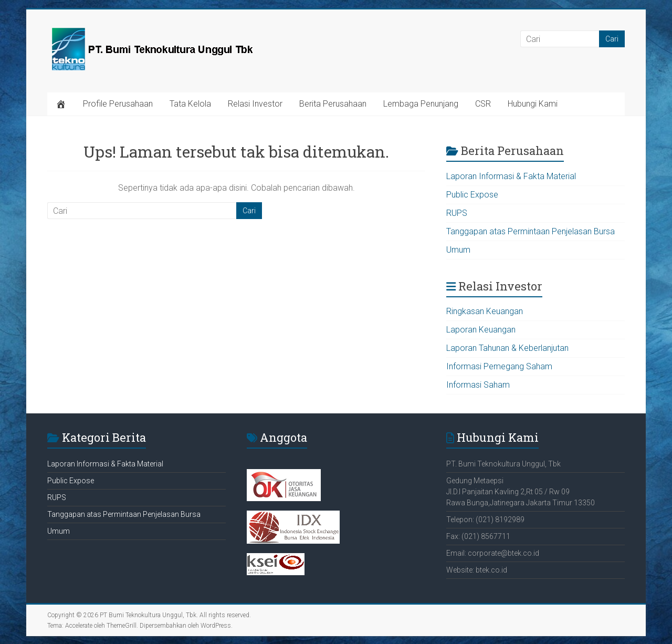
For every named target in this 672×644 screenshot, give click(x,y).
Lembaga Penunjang (421, 104)
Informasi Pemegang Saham (499, 366)
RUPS (457, 213)
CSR (483, 104)
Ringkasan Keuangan (485, 311)
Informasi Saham (478, 385)
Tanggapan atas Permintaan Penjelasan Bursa (531, 231)
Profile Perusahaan (118, 104)
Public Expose (472, 195)
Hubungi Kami (533, 104)
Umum (458, 250)
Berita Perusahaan (333, 104)
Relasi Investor (255, 104)
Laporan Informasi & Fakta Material (511, 176)
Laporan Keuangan (481, 330)
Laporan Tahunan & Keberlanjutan (507, 348)
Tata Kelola (190, 104)
